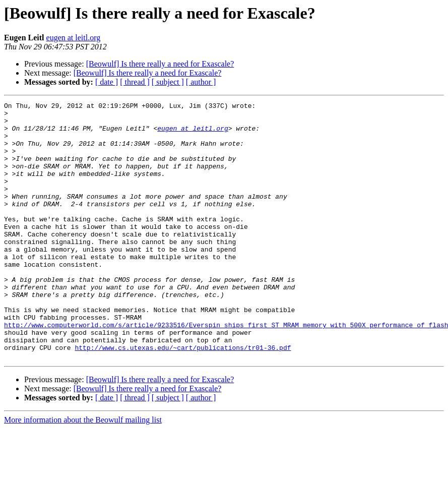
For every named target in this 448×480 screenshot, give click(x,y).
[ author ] (201, 82)
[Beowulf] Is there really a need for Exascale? (160, 64)
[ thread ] (135, 82)
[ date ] (107, 82)
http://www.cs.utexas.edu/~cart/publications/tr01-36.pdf (183, 397)
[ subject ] (168, 82)
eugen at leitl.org (74, 38)
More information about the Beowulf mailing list (83, 471)
